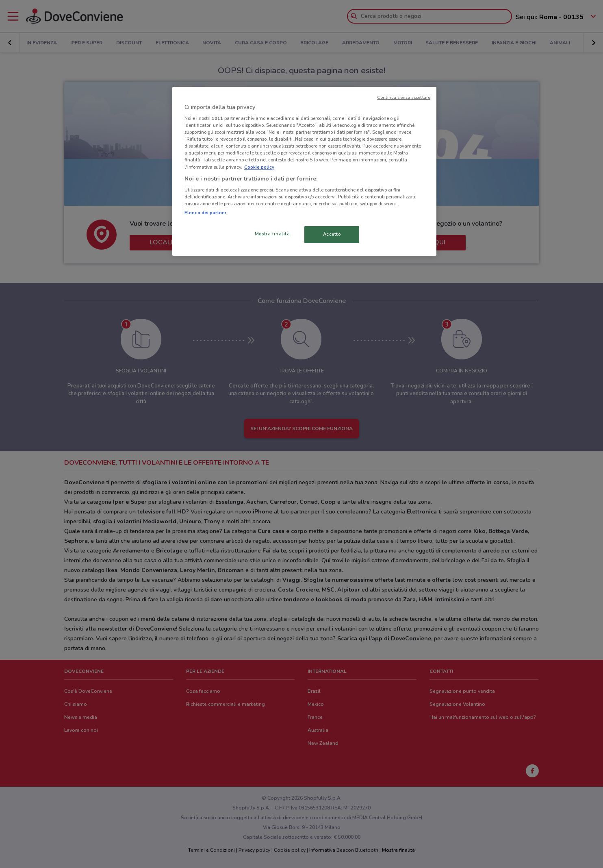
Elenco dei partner (205, 213)
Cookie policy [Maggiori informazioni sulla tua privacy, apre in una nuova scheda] (259, 167)
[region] (304, 172)
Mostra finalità (272, 234)
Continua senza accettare (404, 97)
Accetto (332, 234)
